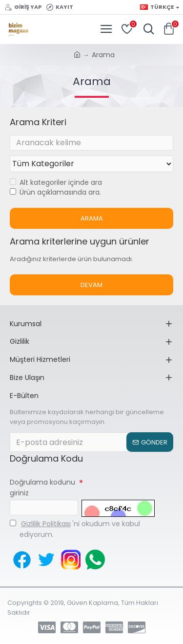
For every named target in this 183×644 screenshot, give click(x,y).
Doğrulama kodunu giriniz (42, 488)
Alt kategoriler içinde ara (56, 182)
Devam (91, 285)
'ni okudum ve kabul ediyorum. (75, 529)
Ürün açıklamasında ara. (55, 192)
